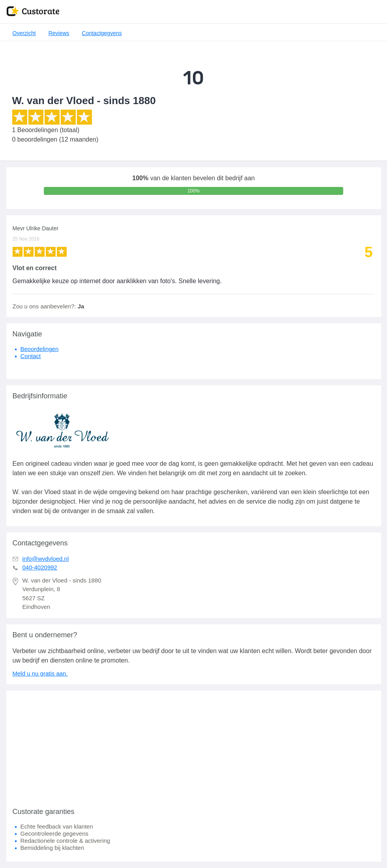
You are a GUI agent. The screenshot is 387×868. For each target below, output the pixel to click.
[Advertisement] (194, 746)
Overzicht (24, 33)
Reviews (59, 33)
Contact (31, 356)
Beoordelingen (40, 349)
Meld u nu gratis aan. (40, 673)
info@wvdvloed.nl (46, 559)
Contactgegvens (102, 33)
